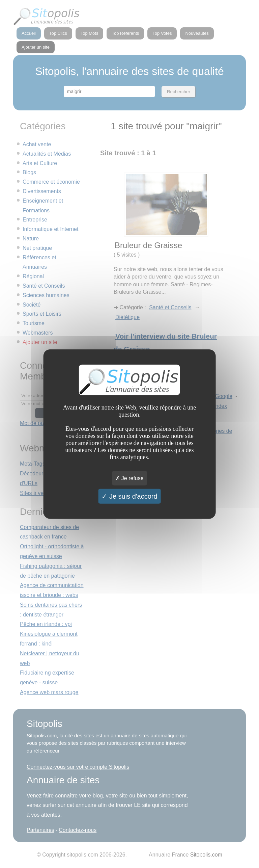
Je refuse (129, 478)
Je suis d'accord (129, 496)
